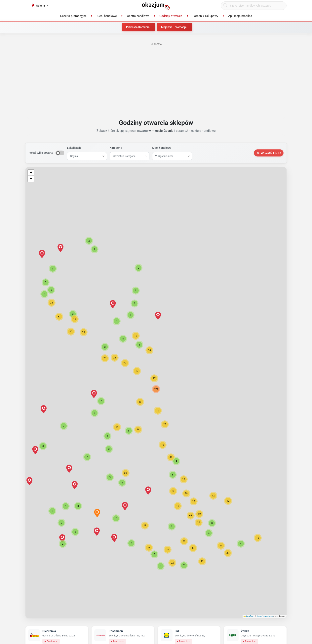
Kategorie (116, 148)
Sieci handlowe (162, 148)
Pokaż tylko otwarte (41, 153)
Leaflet (248, 616)
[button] (158, 411)
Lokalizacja (74, 148)
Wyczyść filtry (269, 153)
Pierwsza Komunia (138, 27)
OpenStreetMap (265, 616)
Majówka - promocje (174, 27)
